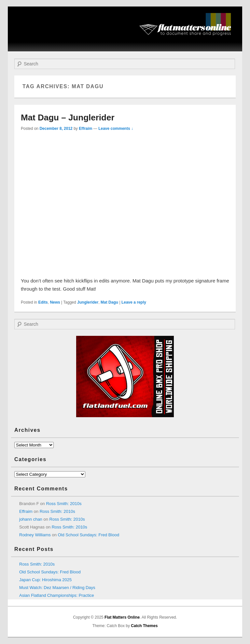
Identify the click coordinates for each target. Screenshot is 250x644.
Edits (43, 302)
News (55, 302)
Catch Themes (144, 626)
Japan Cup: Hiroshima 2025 (45, 580)
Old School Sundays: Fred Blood (89, 535)
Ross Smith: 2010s (64, 504)
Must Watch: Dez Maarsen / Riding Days (57, 588)
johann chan (31, 519)
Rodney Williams (35, 535)
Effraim (85, 129)
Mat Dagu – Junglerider (68, 117)
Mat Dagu (109, 302)
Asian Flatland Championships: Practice (57, 595)
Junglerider (88, 302)
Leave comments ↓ (116, 129)
